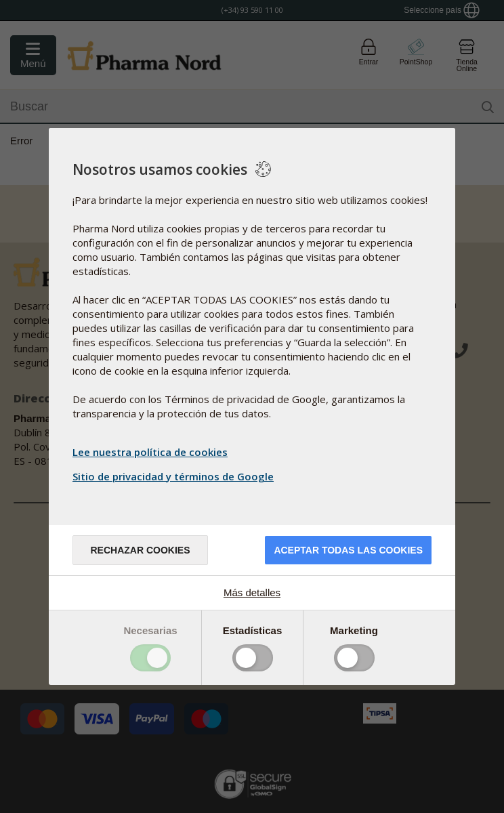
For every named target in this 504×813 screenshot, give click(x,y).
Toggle (150, 658)
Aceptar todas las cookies (348, 550)
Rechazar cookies (140, 550)
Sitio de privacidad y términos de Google (175, 476)
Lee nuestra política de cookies (150, 452)
